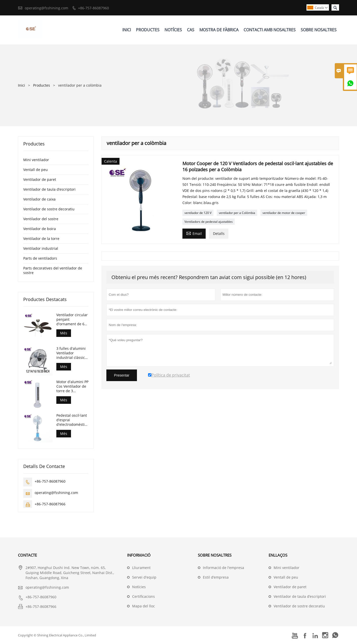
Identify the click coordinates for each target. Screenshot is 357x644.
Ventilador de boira (40, 229)
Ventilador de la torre (41, 239)
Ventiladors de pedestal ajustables (209, 222)
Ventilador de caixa (39, 199)
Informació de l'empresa (223, 568)
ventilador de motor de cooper (284, 213)
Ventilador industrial (41, 248)
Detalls (219, 233)
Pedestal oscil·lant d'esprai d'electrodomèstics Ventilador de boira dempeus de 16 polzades (72, 420)
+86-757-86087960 (93, 8)
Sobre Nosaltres (319, 30)
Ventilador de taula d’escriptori (49, 189)
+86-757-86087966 (50, 504)
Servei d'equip (144, 577)
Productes (148, 30)
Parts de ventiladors (40, 258)
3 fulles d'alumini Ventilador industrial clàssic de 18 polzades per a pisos (71, 353)
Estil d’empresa (216, 577)
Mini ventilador (36, 160)
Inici (127, 30)
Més (64, 333)
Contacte (27, 555)
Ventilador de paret (40, 179)
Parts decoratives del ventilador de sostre (53, 270)
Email (194, 233)
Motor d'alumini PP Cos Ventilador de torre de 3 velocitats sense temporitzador (72, 386)
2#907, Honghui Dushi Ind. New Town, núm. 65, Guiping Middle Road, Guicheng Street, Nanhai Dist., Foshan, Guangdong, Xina (70, 573)
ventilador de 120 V (198, 213)
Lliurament (141, 568)
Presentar (122, 375)
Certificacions (144, 596)
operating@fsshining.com (46, 8)
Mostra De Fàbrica (219, 30)
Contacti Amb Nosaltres (270, 30)
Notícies (173, 30)
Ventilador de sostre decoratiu (49, 209)
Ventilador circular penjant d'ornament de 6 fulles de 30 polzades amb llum (72, 319)
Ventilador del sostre (41, 219)
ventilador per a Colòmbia (237, 213)
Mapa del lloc (144, 606)
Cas (191, 30)
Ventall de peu (35, 170)
